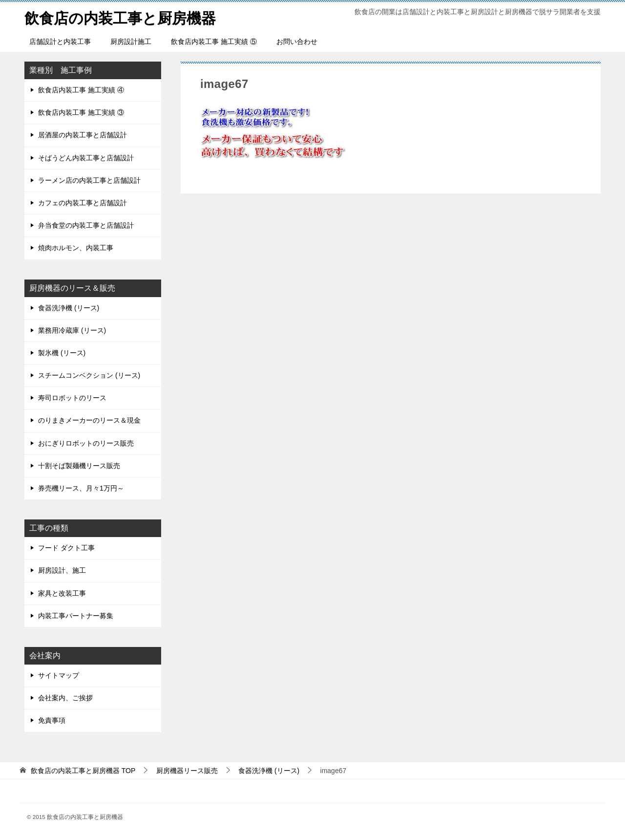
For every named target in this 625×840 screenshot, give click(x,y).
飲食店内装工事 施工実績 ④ (81, 90)
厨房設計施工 (131, 42)
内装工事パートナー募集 (76, 616)
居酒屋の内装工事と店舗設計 (83, 135)
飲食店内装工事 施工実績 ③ (81, 112)
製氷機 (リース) (62, 353)
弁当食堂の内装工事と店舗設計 (86, 225)
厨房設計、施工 (62, 570)
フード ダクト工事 (66, 548)
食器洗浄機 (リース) (69, 308)
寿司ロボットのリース (72, 398)
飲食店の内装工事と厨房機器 (120, 17)
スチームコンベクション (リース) (89, 375)
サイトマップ (59, 675)
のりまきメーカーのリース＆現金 (89, 420)
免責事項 (52, 720)
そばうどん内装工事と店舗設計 (86, 158)
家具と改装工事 (62, 593)
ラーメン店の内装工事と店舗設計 (89, 180)
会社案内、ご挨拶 (65, 698)
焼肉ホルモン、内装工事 (76, 248)
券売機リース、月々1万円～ (81, 488)
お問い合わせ (297, 42)
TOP (83, 771)
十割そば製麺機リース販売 (79, 466)
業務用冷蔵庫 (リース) (72, 330)
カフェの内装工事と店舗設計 (83, 203)
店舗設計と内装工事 (60, 42)
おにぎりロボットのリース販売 (86, 443)
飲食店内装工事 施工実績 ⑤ (214, 42)
